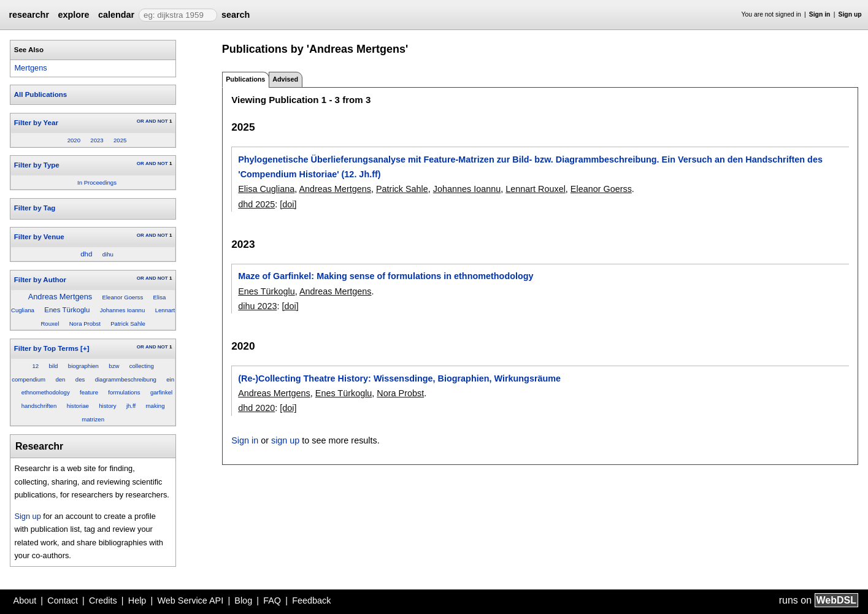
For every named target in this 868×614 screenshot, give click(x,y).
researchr (29, 15)
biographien (83, 366)
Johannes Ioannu (123, 310)
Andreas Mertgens (60, 297)
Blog (243, 601)
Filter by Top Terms (46, 348)
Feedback (311, 601)
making (156, 406)
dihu (108, 254)
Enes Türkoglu (67, 310)
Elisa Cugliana (266, 189)
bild (54, 366)
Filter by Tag (35, 208)
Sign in (820, 14)
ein (170, 379)
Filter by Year (36, 123)
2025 (120, 140)
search (236, 15)
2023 (97, 140)
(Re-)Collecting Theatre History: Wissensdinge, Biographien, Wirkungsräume (399, 378)
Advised (285, 79)
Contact (63, 601)
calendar (116, 15)
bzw (114, 366)
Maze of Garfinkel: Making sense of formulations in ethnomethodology (386, 276)
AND (151, 121)
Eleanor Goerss (123, 297)
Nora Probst (85, 324)
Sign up (850, 14)
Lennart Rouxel (536, 189)
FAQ (272, 601)
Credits (103, 601)
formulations (124, 392)
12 (35, 366)
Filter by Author (40, 280)
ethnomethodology (46, 392)
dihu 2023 (257, 306)
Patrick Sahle (128, 324)
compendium (29, 379)
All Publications (40, 94)
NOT (163, 121)
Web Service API (190, 601)
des (80, 379)
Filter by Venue (39, 237)
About (25, 601)
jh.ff (131, 406)
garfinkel (161, 392)
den (60, 379)
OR (140, 121)
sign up (285, 440)
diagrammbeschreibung (126, 379)
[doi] (288, 204)
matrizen (93, 419)
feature (89, 392)
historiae (78, 406)
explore (73, 15)
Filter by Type (37, 165)
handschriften (39, 406)
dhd (86, 254)
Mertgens (30, 68)
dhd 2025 (256, 204)
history (107, 406)
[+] (85, 348)
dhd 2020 (256, 408)
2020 (74, 140)
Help (137, 601)
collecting (142, 366)
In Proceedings (97, 182)
